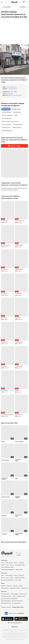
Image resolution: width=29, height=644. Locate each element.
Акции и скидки (19, 570)
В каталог (23, 7)
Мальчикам (9, 586)
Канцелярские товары (20, 565)
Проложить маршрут (16, 146)
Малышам (15, 586)
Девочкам (3, 586)
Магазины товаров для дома (19, 596)
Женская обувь (17, 112)
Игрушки (20, 586)
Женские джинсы (7, 118)
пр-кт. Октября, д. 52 (11, 87)
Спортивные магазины (6, 596)
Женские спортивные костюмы (10, 121)
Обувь (3, 563)
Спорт (7, 565)
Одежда (15, 563)
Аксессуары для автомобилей (8, 570)
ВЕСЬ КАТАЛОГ (6, 109)
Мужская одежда (7, 112)
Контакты (9, 607)
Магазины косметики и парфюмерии (9, 599)
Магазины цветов (16, 603)
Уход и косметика (5, 588)
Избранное (27, 2)
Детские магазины (23, 594)
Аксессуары (21, 563)
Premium (3, 565)
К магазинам (7, 7)
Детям (16, 115)
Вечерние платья (18, 124)
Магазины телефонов (6, 601)
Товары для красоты (7, 131)
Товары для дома (17, 127)
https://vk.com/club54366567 (15, 95)
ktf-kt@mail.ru (10, 93)
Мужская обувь (6, 127)
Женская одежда (16, 109)
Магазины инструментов (17, 601)
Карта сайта (15, 627)
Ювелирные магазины (6, 603)
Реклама (3, 607)
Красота (12, 565)
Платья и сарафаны (7, 115)
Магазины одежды (5, 594)
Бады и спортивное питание (7, 567)
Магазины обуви (14, 594)
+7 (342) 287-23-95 (12, 89)
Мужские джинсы (7, 124)
